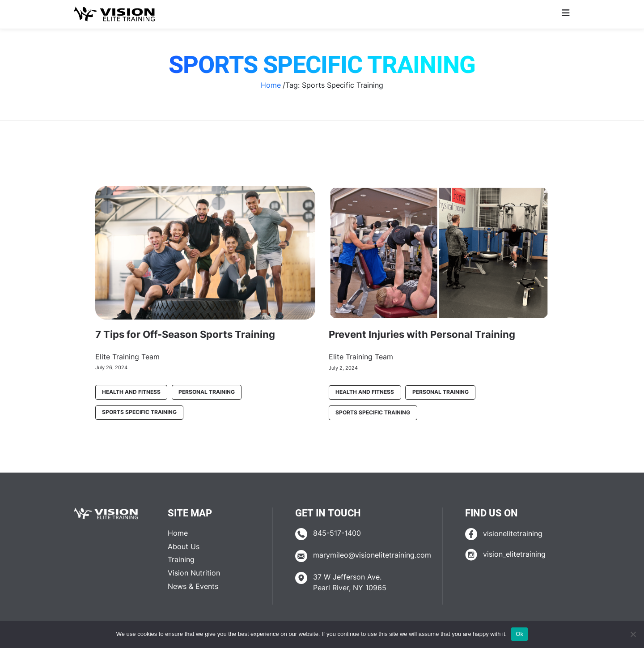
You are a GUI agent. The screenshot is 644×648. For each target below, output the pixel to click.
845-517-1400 (337, 533)
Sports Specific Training (139, 412)
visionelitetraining (513, 534)
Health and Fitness (131, 392)
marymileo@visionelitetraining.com (372, 555)
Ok (519, 634)
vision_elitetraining (514, 554)
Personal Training (207, 392)
